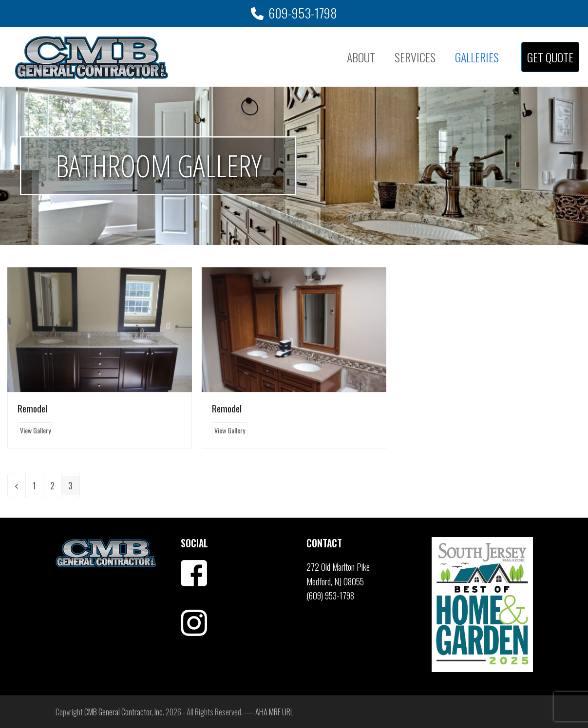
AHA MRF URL (274, 712)
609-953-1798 (303, 13)
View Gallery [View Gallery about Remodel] (35, 430)
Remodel (32, 408)
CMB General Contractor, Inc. (124, 712)
